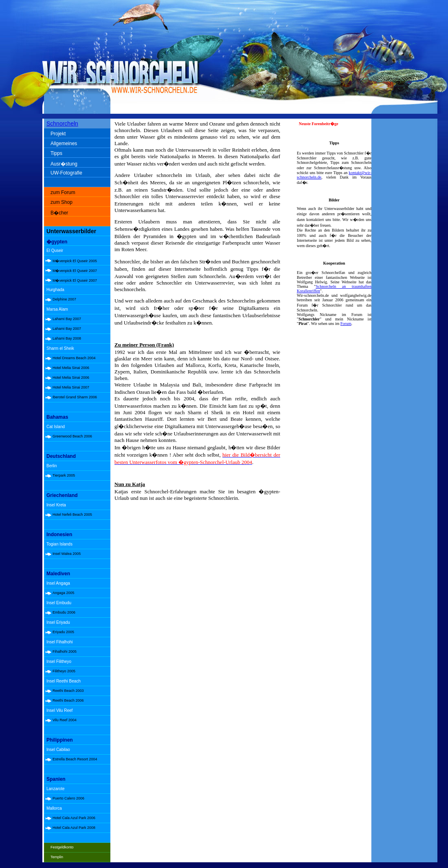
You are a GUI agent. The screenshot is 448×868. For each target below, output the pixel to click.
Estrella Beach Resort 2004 (75, 759)
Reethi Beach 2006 (68, 700)
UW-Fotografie (66, 173)
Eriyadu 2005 (63, 632)
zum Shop (61, 202)
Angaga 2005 (64, 593)
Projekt (58, 134)
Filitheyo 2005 (64, 671)
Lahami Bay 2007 (67, 319)
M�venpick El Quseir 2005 (75, 261)
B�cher (59, 213)
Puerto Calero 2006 (68, 798)
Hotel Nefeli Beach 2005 (72, 515)
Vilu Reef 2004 (65, 720)
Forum (346, 324)
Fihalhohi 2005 (65, 652)
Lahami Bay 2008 (67, 338)
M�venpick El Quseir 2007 (75, 271)
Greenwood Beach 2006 (72, 436)
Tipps (56, 153)
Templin (57, 857)
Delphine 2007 (64, 299)
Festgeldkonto (62, 847)
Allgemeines (64, 144)
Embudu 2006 (64, 612)
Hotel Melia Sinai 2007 (71, 387)
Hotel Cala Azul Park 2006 (74, 818)
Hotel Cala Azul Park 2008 (74, 828)
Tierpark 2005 (64, 475)
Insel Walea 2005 (67, 554)
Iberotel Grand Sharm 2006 (75, 397)
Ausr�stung (64, 164)
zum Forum (63, 192)
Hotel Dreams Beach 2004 (74, 358)
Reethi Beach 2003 (68, 691)
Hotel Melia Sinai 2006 (71, 368)
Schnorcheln (62, 124)
